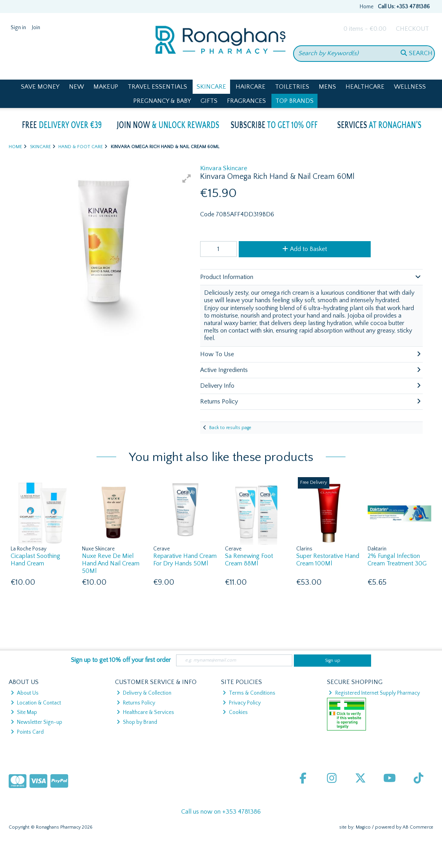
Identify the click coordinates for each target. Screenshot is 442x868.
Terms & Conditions (249, 693)
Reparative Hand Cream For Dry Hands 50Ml (185, 560)
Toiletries (292, 87)
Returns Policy (136, 703)
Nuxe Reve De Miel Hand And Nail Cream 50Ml (111, 563)
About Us (25, 693)
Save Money (40, 87)
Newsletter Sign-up (36, 722)
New (76, 87)
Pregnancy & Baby (162, 101)
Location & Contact (36, 703)
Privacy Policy (242, 703)
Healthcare (365, 87)
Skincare (211, 87)
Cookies (235, 712)
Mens (327, 87)
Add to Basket (305, 249)
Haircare (251, 87)
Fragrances (246, 101)
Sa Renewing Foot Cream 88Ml (249, 560)
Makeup (106, 87)
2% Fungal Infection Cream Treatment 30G (397, 560)
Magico (363, 827)
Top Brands (294, 101)
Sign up (333, 661)
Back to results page (230, 428)
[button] (187, 178)
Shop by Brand (137, 722)
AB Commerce (418, 827)
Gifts (209, 101)
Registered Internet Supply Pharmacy (374, 693)
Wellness (410, 87)
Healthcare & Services (145, 712)
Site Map (24, 712)
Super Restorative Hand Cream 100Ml (328, 560)
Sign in (18, 28)
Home (367, 7)
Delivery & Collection (144, 693)
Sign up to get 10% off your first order (121, 660)
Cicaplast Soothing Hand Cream (35, 560)
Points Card (27, 732)
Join (36, 28)
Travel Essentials (157, 87)
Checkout (412, 29)
